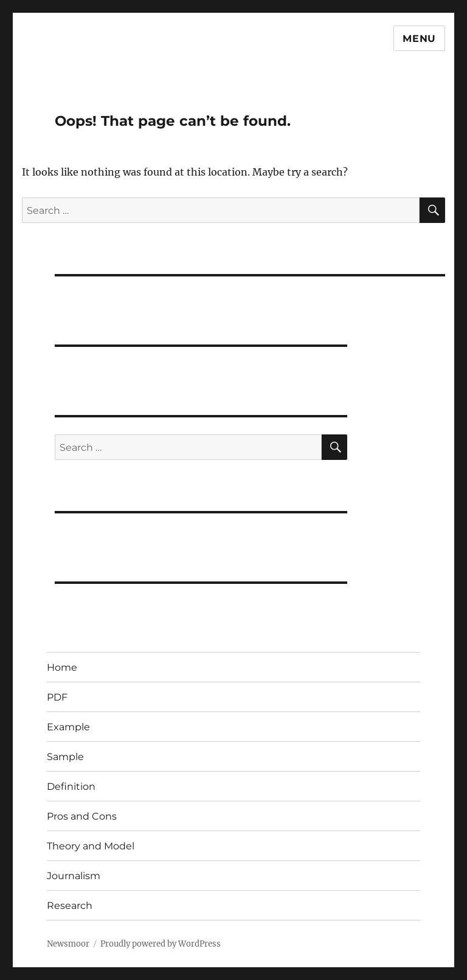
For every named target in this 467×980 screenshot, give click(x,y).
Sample (65, 757)
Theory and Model (91, 846)
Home (62, 667)
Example (68, 727)
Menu (419, 39)
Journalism (74, 876)
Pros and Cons (82, 816)
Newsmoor (68, 944)
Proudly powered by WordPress (161, 944)
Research (70, 906)
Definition (71, 786)
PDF (57, 697)
